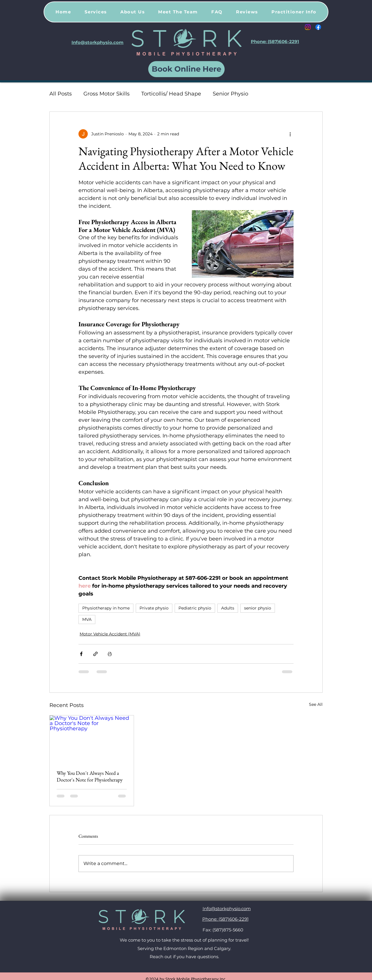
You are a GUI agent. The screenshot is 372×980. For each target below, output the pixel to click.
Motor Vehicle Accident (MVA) (110, 634)
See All (316, 704)
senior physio (258, 608)
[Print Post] (110, 654)
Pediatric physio (195, 608)
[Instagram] (308, 27)
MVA (87, 619)
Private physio (154, 608)
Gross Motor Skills (107, 94)
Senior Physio (230, 94)
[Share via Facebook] (81, 654)
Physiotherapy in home (106, 608)
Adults (228, 608)
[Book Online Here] (186, 69)
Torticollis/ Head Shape (171, 94)
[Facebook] (318, 27)
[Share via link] (95, 654)
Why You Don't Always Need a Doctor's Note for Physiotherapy (90, 776)
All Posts (61, 94)
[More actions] (290, 134)
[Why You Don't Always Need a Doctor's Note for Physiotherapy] (92, 739)
